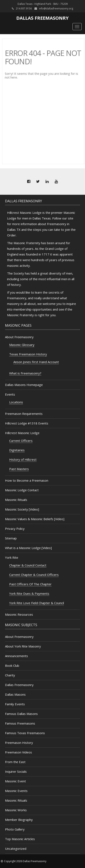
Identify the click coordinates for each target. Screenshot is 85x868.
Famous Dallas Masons (21, 714)
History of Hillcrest (23, 459)
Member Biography (19, 820)
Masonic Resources (19, 614)
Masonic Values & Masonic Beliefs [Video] (35, 519)
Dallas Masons (15, 694)
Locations (16, 402)
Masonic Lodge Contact (22, 490)
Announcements (16, 656)
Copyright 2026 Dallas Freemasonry (25, 861)
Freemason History (19, 743)
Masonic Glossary (22, 345)
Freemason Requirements (24, 414)
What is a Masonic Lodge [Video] (28, 548)
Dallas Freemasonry (42, 18)
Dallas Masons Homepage (24, 385)
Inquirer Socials (16, 771)
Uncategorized (16, 849)
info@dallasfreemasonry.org (56, 8)
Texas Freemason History (28, 354)
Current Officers (21, 441)
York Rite (12, 557)
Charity (10, 675)
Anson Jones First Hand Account (36, 362)
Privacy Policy (15, 529)
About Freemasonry (19, 337)
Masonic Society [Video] (22, 509)
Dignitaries (17, 450)
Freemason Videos (18, 752)
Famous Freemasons (20, 723)
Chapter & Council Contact (28, 565)
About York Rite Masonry (23, 646)
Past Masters (19, 469)
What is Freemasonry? (25, 373)
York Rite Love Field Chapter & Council (37, 603)
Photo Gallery (15, 829)
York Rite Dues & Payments (29, 593)
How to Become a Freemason (27, 480)
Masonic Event (15, 781)
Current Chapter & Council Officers (34, 575)
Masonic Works (16, 810)
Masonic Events (16, 791)
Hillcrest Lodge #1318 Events (27, 423)
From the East (15, 762)
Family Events (15, 704)
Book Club (12, 666)
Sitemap (11, 538)
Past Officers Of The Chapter (30, 584)
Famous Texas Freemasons (25, 733)
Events (10, 394)
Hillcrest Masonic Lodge (22, 433)
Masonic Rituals (16, 500)
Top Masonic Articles (20, 839)
